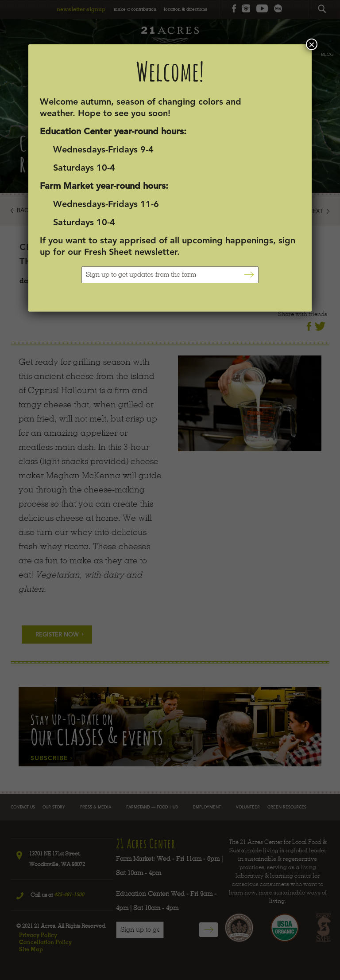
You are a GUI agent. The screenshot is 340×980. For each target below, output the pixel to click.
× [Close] (312, 44)
